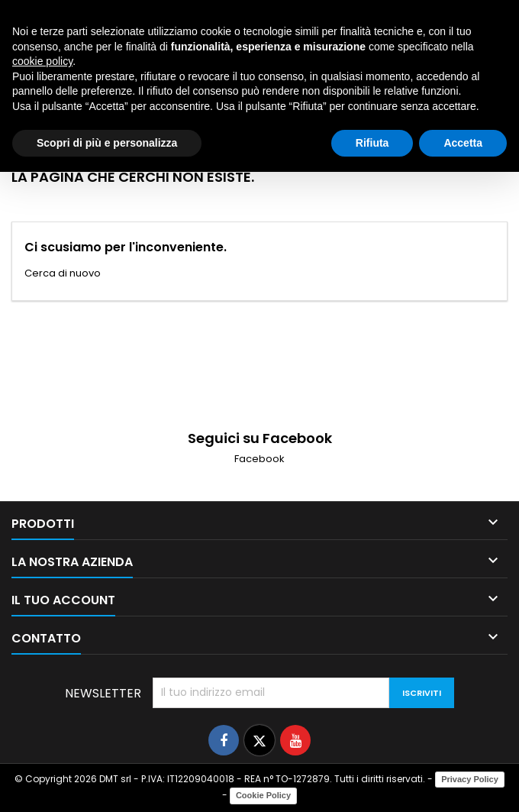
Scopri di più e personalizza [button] (107, 143)
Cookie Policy (263, 795)
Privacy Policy (470, 779)
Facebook (259, 459)
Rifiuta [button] (372, 143)
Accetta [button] (463, 143)
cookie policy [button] (42, 61)
